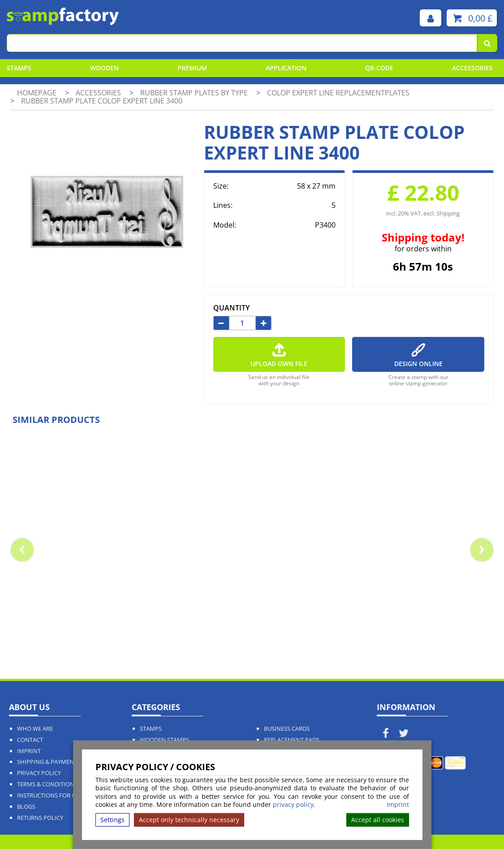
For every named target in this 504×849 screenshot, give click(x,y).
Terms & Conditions (47, 784)
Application (286, 68)
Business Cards (287, 729)
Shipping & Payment (47, 762)
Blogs (26, 807)
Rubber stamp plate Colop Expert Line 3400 (102, 101)
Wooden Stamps (164, 740)
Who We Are (35, 729)
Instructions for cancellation (65, 795)
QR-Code (379, 68)
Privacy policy (39, 773)
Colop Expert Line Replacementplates (338, 93)
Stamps (19, 68)
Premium (192, 68)
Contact (30, 740)
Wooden (104, 68)
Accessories (472, 68)
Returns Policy (40, 818)
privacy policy (293, 804)
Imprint (398, 805)
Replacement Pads (292, 740)
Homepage (37, 93)
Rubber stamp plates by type (195, 93)
